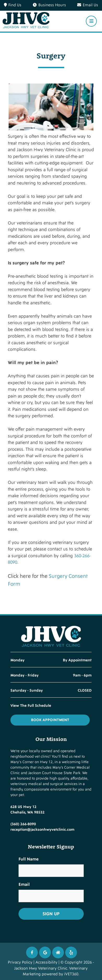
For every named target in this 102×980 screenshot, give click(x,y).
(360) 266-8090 (23, 824)
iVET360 (71, 974)
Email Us (88, 5)
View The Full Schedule (31, 706)
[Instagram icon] (58, 952)
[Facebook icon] (32, 952)
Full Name (29, 859)
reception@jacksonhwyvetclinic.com (42, 830)
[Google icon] (45, 952)
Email (24, 884)
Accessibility (46, 962)
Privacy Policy (20, 962)
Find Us (13, 5)
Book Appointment (50, 720)
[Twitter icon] (71, 952)
